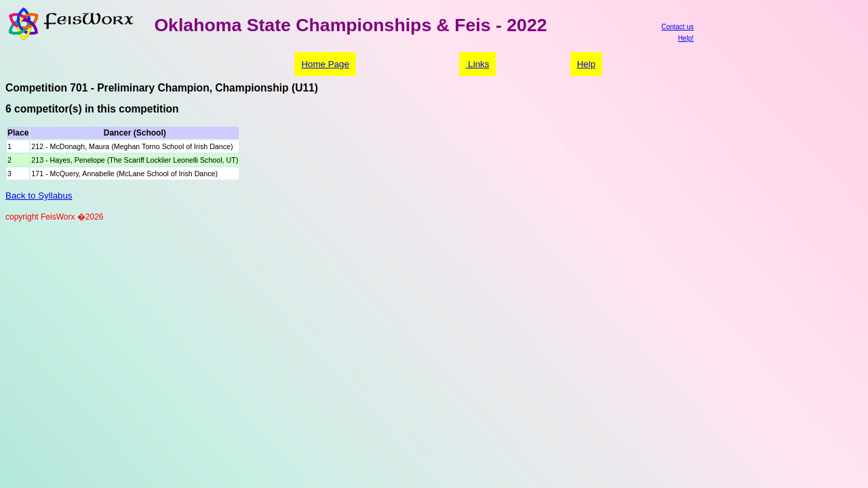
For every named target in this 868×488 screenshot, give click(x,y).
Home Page (325, 64)
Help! (686, 38)
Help (586, 64)
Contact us (677, 27)
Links (478, 64)
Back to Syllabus (39, 196)
